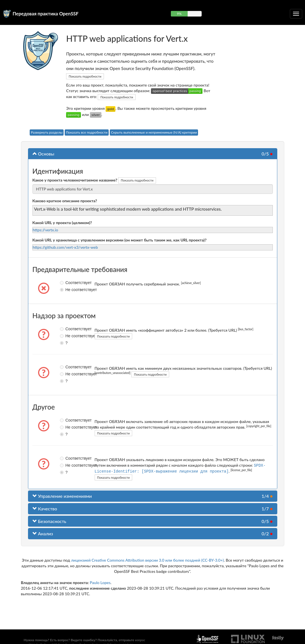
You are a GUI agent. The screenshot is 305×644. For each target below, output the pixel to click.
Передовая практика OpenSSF (46, 14)
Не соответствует (62, 290)
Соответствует (62, 283)
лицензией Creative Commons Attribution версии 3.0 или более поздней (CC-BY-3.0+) (148, 560)
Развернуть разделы (47, 132)
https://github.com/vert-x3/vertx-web (65, 247)
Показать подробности (85, 76)
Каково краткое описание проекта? (65, 201)
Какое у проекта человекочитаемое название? (75, 180)
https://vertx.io (46, 230)
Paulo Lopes (100, 582)
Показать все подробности (87, 132)
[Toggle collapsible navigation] (296, 14)
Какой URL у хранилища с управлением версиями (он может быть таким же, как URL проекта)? (120, 240)
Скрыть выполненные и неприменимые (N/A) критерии (154, 132)
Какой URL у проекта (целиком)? (62, 223)
